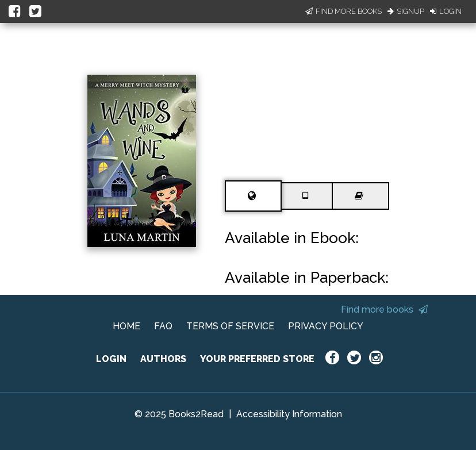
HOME (126, 326)
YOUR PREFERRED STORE (257, 359)
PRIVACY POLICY (326, 326)
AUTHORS (163, 359)
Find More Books (343, 11)
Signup (406, 11)
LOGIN (111, 359)
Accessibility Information (289, 414)
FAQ (163, 326)
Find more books (384, 309)
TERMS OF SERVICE (230, 326)
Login (446, 11)
